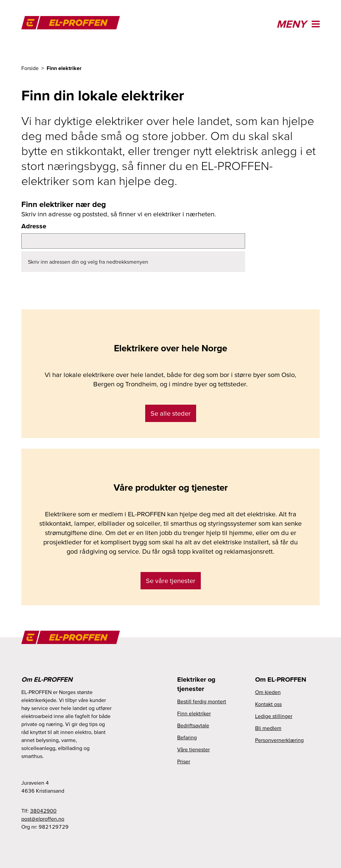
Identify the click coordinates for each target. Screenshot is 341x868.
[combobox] (133, 241)
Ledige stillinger (274, 716)
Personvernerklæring (279, 740)
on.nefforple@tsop (43, 819)
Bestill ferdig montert (202, 701)
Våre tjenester (193, 749)
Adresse (34, 226)
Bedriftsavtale (193, 725)
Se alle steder (171, 413)
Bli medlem (268, 728)
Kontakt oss (268, 704)
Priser (184, 761)
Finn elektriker (194, 713)
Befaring (187, 737)
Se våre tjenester (171, 581)
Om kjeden (268, 692)
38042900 (43, 811)
